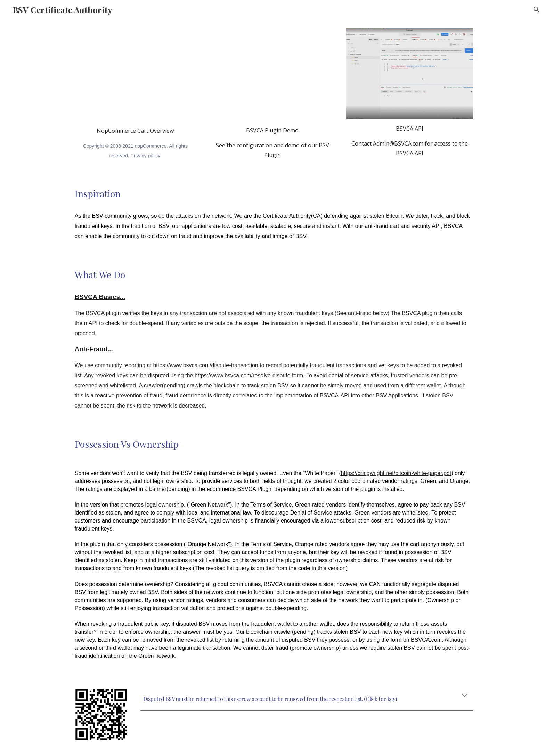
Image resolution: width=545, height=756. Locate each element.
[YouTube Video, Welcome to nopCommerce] (135, 74)
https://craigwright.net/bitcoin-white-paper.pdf (396, 473)
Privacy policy (146, 156)
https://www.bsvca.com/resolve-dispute (243, 375)
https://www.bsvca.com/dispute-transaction (205, 365)
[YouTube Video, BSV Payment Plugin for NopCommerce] (272, 74)
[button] (537, 10)
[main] (135, 143)
